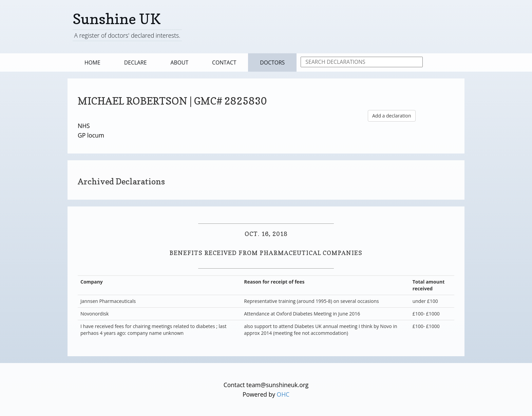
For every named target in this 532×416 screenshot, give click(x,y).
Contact (224, 62)
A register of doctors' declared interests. (127, 35)
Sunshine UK (117, 19)
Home (92, 62)
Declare (136, 62)
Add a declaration (392, 116)
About (180, 62)
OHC (283, 394)
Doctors (272, 62)
